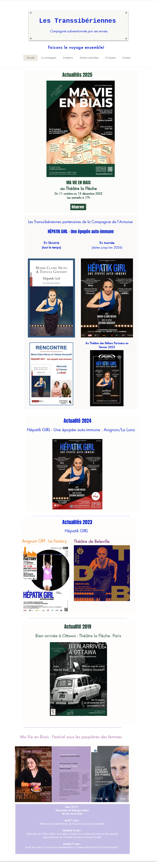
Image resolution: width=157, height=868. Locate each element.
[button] (78, 207)
